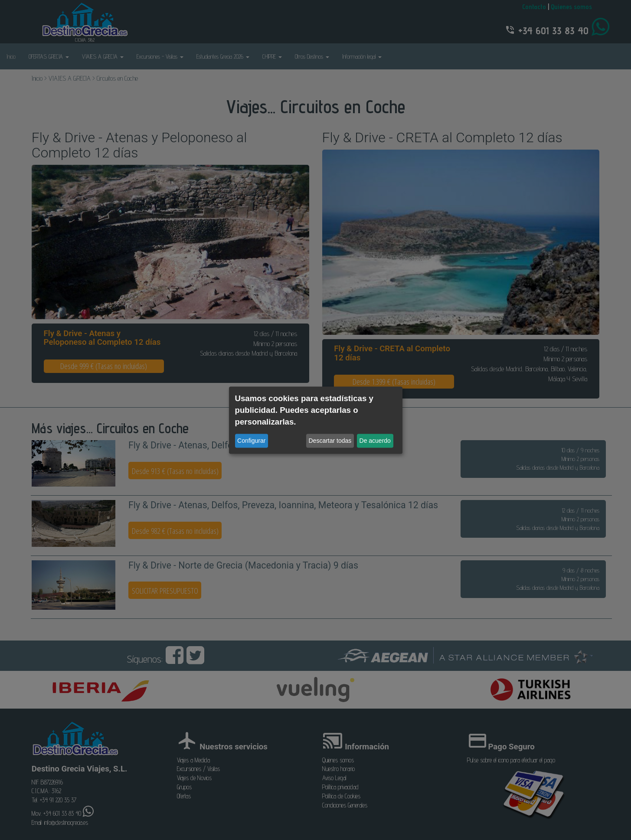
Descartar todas (330, 441)
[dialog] (316, 420)
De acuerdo (375, 441)
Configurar (251, 441)
